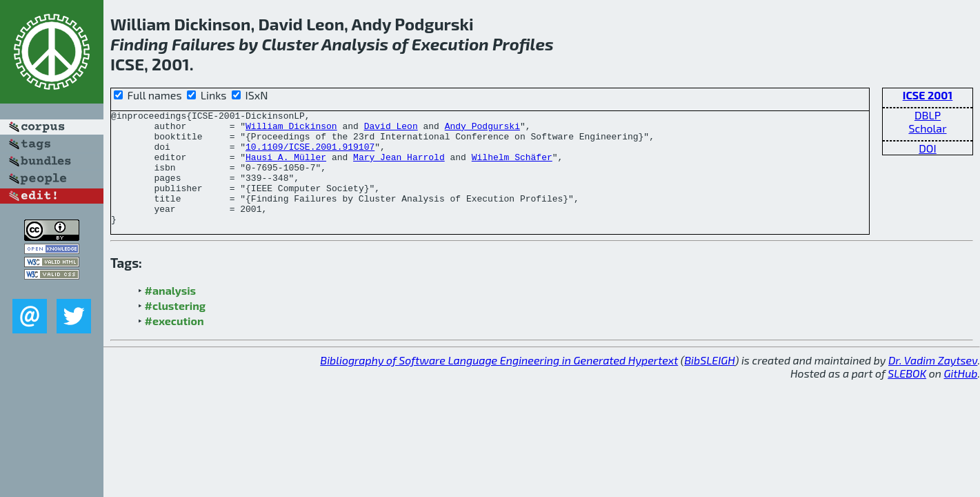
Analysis (355, 44)
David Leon (391, 130)
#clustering (176, 328)
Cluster (290, 44)
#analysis (171, 313)
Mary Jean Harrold (399, 167)
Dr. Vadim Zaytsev (933, 383)
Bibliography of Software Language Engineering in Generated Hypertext (499, 383)
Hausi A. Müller (286, 167)
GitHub (961, 396)
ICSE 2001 (928, 95)
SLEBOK (907, 396)
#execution (174, 343)
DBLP (928, 115)
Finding (139, 44)
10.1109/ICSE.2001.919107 (310, 155)
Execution (450, 44)
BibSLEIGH (709, 383)
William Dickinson (291, 130)
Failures (203, 44)
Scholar (927, 128)
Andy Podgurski (482, 130)
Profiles (523, 44)
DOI (928, 148)
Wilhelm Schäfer (512, 167)
